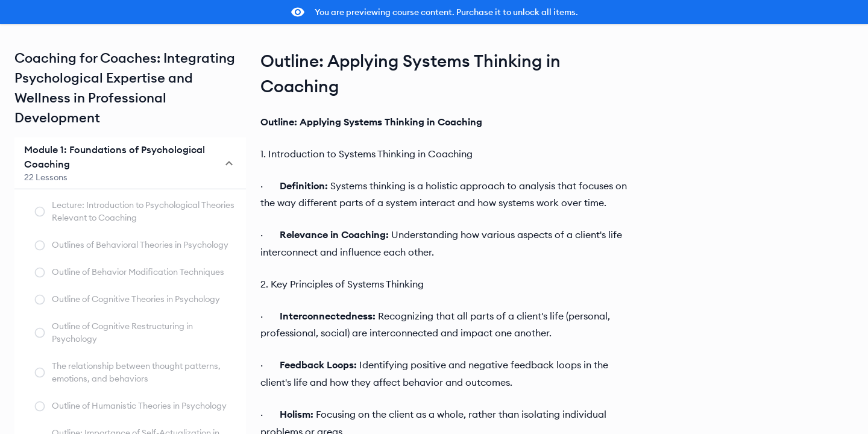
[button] (130, 163)
